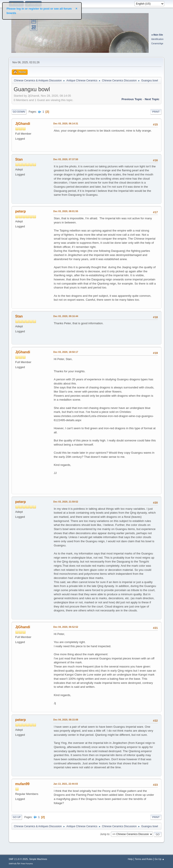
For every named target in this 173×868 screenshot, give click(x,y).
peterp (21, 211)
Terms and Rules (144, 859)
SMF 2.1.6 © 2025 (18, 859)
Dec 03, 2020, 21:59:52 (66, 502)
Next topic (152, 99)
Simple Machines (38, 859)
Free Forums (27, 864)
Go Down (19, 112)
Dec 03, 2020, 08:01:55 (66, 211)
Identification (157, 39)
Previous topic (132, 99)
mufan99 (22, 784)
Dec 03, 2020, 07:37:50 (66, 159)
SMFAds (13, 864)
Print (156, 112)
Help (130, 859)
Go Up (17, 817)
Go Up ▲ (159, 859)
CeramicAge (157, 44)
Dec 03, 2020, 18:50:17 (66, 352)
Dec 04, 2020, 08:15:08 (66, 720)
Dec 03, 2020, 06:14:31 (66, 124)
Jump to (105, 834)
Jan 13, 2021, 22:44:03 (66, 784)
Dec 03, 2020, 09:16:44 (66, 316)
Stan (19, 159)
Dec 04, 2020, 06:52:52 (66, 627)
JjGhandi (23, 124)
